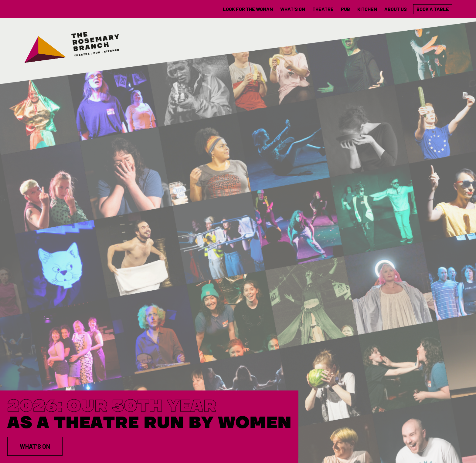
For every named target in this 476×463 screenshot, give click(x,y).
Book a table (433, 9)
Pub (345, 9)
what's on (293, 9)
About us (396, 9)
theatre (323, 9)
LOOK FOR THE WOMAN (248, 9)
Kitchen (367, 9)
